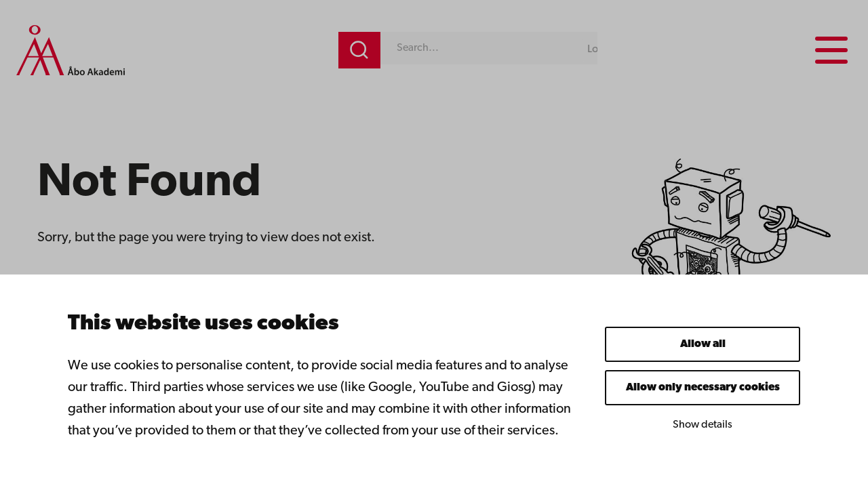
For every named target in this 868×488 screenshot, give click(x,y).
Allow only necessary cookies (703, 388)
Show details (703, 425)
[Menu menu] (830, 50)
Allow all (703, 344)
